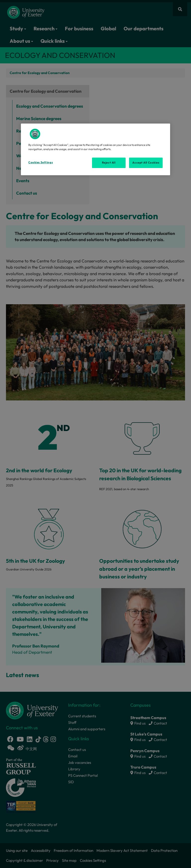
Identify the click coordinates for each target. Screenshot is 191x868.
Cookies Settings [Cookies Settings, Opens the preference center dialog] (41, 162)
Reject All (109, 163)
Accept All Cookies (146, 163)
